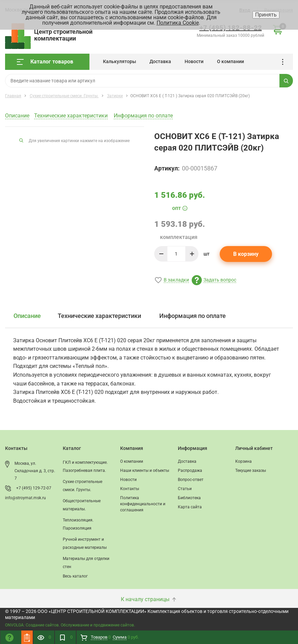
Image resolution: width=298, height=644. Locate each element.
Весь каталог (75, 576)
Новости (194, 61)
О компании (231, 61)
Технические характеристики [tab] (99, 316)
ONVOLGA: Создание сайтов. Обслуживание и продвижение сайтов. (70, 625)
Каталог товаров (45, 62)
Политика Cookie (178, 23)
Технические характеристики (71, 116)
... (285, 62)
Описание (17, 116)
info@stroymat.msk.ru (25, 498)
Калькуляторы (119, 61)
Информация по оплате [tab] (193, 316)
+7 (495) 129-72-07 (34, 488)
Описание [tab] (27, 316)
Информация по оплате (143, 116)
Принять (266, 15)
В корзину (246, 254)
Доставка (160, 61)
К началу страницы (149, 599)
